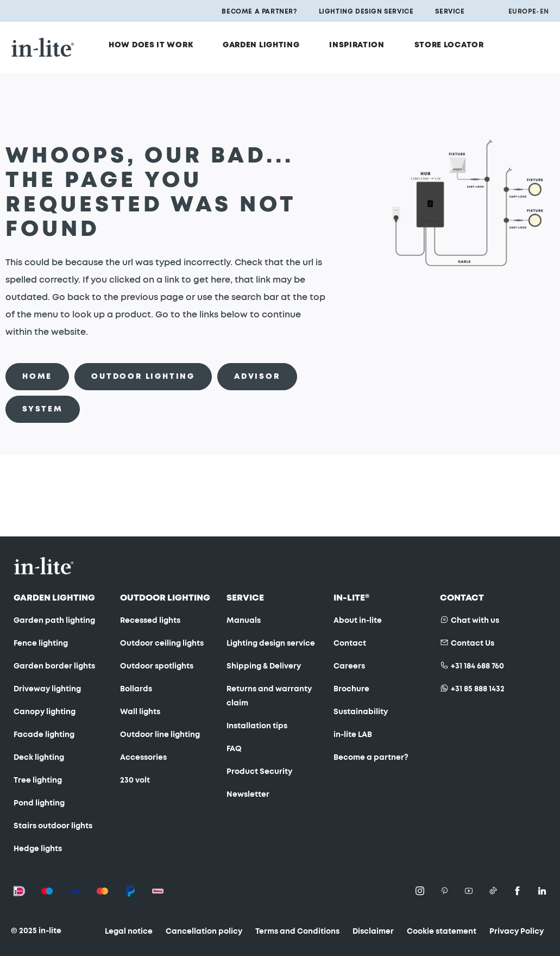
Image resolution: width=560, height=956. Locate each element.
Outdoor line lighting (160, 735)
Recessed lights (150, 621)
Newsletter (248, 795)
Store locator (446, 42)
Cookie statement (442, 932)
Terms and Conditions (297, 932)
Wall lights (140, 712)
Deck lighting (39, 758)
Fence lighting (41, 643)
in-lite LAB (353, 735)
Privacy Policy (517, 932)
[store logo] (43, 41)
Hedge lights (38, 849)
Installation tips (257, 726)
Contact (350, 643)
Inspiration (362, 42)
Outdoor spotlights (157, 666)
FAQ (234, 749)
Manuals (244, 621)
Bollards (136, 689)
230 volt (135, 780)
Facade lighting (44, 735)
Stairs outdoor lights (53, 826)
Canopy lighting (45, 712)
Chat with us (475, 621)
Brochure (351, 689)
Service (450, 11)
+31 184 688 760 (477, 666)
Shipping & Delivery (264, 666)
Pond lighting (39, 803)
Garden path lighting (54, 621)
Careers (349, 666)
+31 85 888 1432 (478, 689)
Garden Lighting (274, 42)
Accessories (143, 758)
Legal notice (129, 932)
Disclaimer (373, 932)
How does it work (172, 42)
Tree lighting (38, 780)
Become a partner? (259, 11)
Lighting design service (366, 11)
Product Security (259, 772)
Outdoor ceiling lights (162, 643)
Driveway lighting (47, 689)
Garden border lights (54, 666)
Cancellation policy (204, 932)
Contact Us (473, 643)
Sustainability (361, 712)
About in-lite (358, 621)
